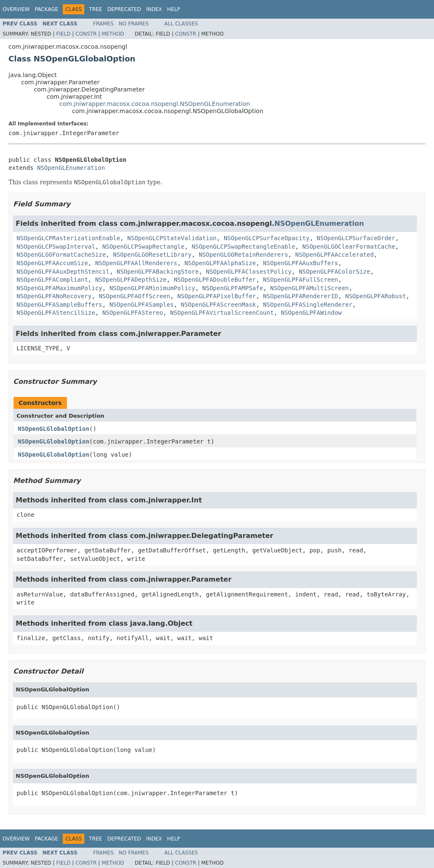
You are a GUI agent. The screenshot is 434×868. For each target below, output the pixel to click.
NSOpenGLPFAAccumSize (52, 263)
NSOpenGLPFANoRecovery (54, 296)
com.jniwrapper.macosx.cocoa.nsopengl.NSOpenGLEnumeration (155, 104)
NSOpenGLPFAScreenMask (218, 305)
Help (174, 9)
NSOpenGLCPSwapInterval (56, 247)
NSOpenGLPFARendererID (301, 296)
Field (63, 34)
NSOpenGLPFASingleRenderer (308, 305)
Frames (104, 24)
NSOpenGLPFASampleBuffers (59, 305)
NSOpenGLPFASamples (142, 305)
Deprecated (124, 9)
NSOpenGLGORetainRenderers (243, 255)
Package (46, 9)
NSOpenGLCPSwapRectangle (143, 247)
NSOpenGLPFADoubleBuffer (215, 280)
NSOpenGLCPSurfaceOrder (356, 238)
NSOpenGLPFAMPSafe (232, 288)
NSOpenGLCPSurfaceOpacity (267, 238)
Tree (96, 9)
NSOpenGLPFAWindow (311, 313)
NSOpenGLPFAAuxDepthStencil (63, 272)
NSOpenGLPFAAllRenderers (136, 263)
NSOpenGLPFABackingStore (158, 272)
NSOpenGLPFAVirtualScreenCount (222, 313)
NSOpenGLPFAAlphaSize (220, 263)
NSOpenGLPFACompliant (52, 280)
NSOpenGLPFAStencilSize (56, 313)
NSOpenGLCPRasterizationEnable (68, 238)
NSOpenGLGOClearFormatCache (349, 247)
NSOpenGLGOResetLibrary (152, 255)
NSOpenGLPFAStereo (132, 313)
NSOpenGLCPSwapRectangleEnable (243, 247)
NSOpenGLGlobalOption (54, 429)
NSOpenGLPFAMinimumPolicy (152, 288)
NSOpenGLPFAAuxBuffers (301, 263)
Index (154, 9)
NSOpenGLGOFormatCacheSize (61, 255)
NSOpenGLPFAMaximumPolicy (59, 288)
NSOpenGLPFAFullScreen (301, 280)
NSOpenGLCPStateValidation (172, 238)
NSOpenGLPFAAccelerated (334, 255)
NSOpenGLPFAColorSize (335, 272)
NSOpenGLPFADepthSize (131, 280)
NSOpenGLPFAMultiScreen (309, 288)
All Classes (181, 24)
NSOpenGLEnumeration (71, 168)
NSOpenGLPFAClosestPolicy (249, 272)
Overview (16, 9)
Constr (86, 34)
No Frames (134, 24)
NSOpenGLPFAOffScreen (135, 296)
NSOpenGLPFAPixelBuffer (216, 296)
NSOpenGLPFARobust (375, 296)
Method (113, 34)
